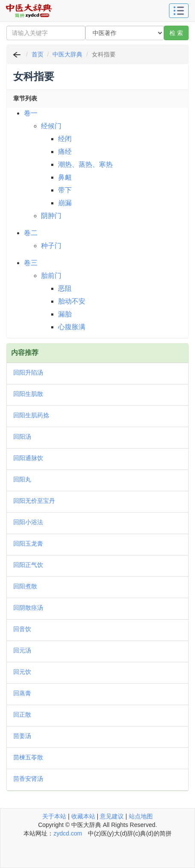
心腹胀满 (72, 327)
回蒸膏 (22, 693)
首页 (38, 54)
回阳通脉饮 (28, 458)
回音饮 (22, 629)
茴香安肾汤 (28, 779)
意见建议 (112, 816)
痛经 (65, 152)
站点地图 (141, 816)
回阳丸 (22, 479)
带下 (65, 190)
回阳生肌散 (28, 394)
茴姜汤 (22, 736)
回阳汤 (22, 437)
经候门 (51, 126)
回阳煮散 (25, 586)
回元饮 (22, 672)
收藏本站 (83, 816)
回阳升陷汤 (28, 372)
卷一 (31, 113)
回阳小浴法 (28, 522)
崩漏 (65, 203)
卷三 (31, 263)
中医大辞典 (67, 54)
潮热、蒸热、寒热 (85, 164)
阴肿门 (51, 216)
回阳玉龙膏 (28, 543)
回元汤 (22, 650)
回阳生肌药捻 (31, 415)
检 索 (176, 33)
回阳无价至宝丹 (34, 501)
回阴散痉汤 (28, 608)
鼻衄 (65, 177)
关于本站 (54, 816)
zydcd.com (68, 833)
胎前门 (51, 276)
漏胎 (65, 314)
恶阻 (65, 288)
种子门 (51, 246)
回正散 (22, 714)
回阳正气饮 (28, 565)
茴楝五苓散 (28, 757)
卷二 (31, 233)
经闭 (65, 139)
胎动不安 (72, 301)
